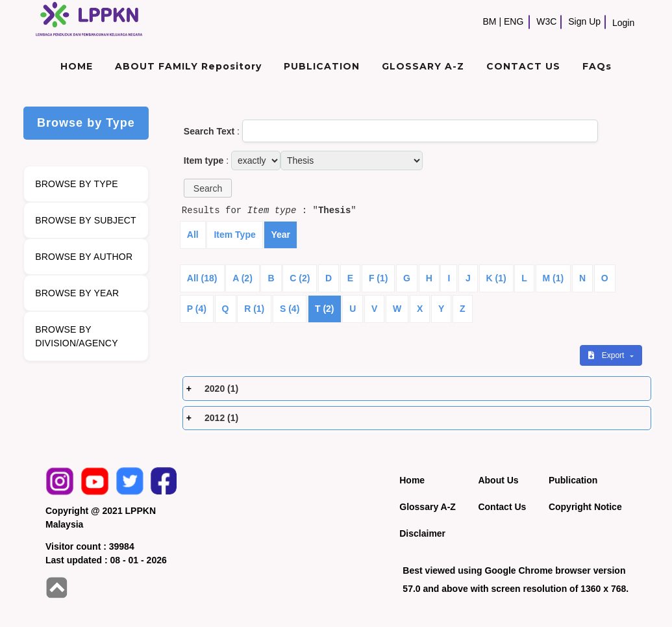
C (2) (300, 278)
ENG (514, 21)
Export (607, 355)
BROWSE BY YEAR (77, 293)
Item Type (234, 235)
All (193, 235)
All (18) (202, 278)
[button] (208, 188)
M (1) (554, 278)
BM (489, 21)
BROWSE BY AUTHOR (84, 257)
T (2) (325, 309)
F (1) (379, 278)
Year (280, 235)
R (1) (254, 309)
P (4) (197, 309)
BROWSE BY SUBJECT (86, 220)
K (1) (496, 278)
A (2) (243, 278)
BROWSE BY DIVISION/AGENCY (76, 336)
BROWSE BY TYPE (77, 184)
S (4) (290, 309)
